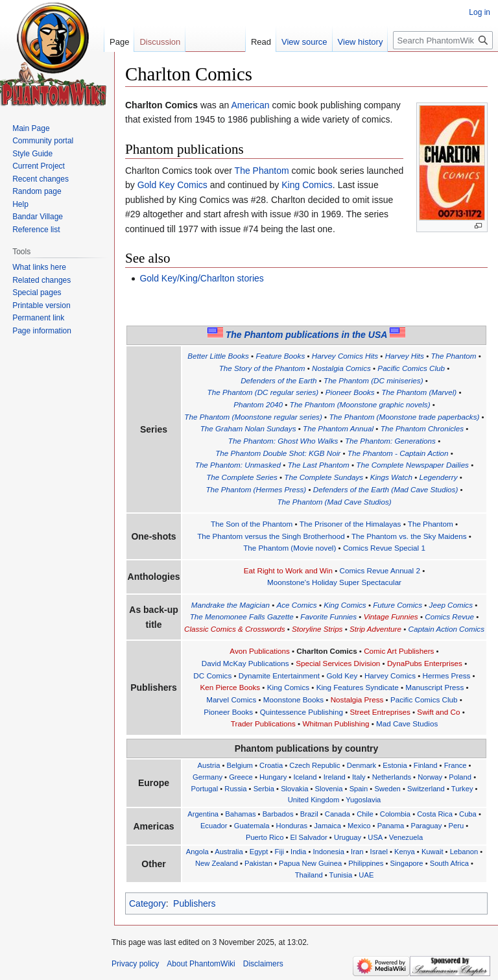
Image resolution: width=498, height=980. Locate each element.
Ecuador (214, 826)
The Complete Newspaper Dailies (412, 465)
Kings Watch (391, 477)
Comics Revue (449, 616)
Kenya (405, 852)
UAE (366, 875)
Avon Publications (259, 651)
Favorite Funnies (328, 616)
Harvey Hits (405, 356)
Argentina (203, 814)
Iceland (305, 777)
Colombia (395, 814)
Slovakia (294, 789)
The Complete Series (242, 477)
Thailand (309, 875)
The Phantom (262, 171)
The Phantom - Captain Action (398, 453)
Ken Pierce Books (230, 687)
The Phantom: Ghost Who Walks (283, 441)
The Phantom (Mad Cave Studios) (334, 502)
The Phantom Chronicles (422, 428)
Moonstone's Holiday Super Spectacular (334, 582)
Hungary (273, 777)
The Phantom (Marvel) (419, 392)
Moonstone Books (293, 699)
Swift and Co (438, 712)
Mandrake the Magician (231, 605)
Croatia (271, 765)
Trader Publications (263, 723)
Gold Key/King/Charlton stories (201, 278)
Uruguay (348, 837)
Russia (235, 789)
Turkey (462, 789)
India (298, 852)
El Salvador (309, 837)
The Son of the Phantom (252, 524)
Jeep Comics (451, 605)
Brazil (309, 814)
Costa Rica (435, 814)
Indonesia (328, 852)
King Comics (307, 185)
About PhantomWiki (201, 964)
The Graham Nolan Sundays (248, 428)
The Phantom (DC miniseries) (373, 380)
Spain (359, 789)
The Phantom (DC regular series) (263, 392)
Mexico (359, 826)
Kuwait (433, 852)
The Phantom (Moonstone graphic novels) (360, 404)
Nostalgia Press (357, 699)
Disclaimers (263, 964)
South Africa (449, 863)
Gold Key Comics (172, 185)
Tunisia (341, 875)
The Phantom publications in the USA (307, 335)
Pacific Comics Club (411, 368)
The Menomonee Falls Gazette (242, 616)
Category (148, 903)
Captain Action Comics (446, 629)
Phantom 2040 (258, 404)
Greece (241, 777)
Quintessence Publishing (302, 712)
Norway (430, 777)
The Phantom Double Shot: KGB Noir (278, 453)
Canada (338, 814)
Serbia (264, 789)
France (456, 765)
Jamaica (327, 826)
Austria (209, 765)
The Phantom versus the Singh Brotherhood (271, 536)
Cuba (468, 814)
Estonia (395, 765)
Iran (357, 852)
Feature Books (280, 356)
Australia (229, 852)
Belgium (240, 765)
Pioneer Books (350, 392)
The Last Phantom (319, 465)
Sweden (387, 789)
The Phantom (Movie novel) (290, 548)
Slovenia (329, 789)
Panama (391, 826)
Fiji (279, 852)
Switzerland (426, 789)
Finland (426, 765)
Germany (207, 777)
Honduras (292, 826)
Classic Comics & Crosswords (234, 629)
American (250, 105)
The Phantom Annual (338, 428)
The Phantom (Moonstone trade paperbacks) (404, 417)
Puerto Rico (265, 837)
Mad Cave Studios (407, 723)
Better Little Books (218, 356)
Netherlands (392, 777)
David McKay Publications (245, 663)
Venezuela (406, 837)
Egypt (259, 852)
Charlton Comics (326, 651)
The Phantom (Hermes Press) (256, 489)
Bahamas (240, 814)
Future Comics (397, 605)
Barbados (278, 814)
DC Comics (212, 675)
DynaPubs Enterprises (425, 663)
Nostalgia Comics (341, 368)
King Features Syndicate (358, 687)
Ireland (335, 777)
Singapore (407, 863)
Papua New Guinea (310, 863)
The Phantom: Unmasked (238, 465)
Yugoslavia (363, 800)
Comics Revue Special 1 (384, 548)
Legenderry (438, 477)
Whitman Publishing (336, 723)
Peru (456, 826)
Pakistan (258, 863)
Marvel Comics (231, 699)
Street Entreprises (380, 712)
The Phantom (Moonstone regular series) (253, 417)
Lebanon (464, 852)
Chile (365, 814)
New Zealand (217, 863)
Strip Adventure (375, 629)
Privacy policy (135, 964)
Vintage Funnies (391, 616)
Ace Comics (296, 605)
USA (375, 837)
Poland (460, 777)
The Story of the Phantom (262, 368)
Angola (197, 852)
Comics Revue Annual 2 (380, 570)
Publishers (194, 903)
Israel (379, 852)
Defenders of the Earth (279, 380)
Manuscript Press (434, 687)
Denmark (362, 765)
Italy (359, 777)
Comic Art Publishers (399, 651)
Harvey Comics (390, 675)
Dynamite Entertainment (279, 675)
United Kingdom (314, 800)
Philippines (366, 863)
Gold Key (342, 675)
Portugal (204, 789)
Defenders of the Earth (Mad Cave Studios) (386, 489)
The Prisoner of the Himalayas (350, 524)
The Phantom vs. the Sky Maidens (409, 536)
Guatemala (252, 826)
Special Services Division (338, 663)
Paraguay (426, 826)
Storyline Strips (317, 629)
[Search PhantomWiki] (443, 40)
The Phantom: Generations (390, 441)
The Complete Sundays (324, 477)
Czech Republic (314, 765)
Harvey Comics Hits (345, 356)
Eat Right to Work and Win (288, 570)
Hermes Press (447, 675)
